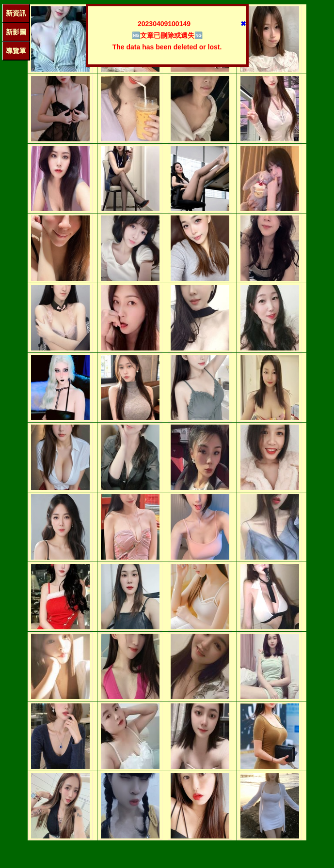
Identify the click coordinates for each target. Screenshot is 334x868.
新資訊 (16, 13)
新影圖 (16, 32)
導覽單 (16, 51)
